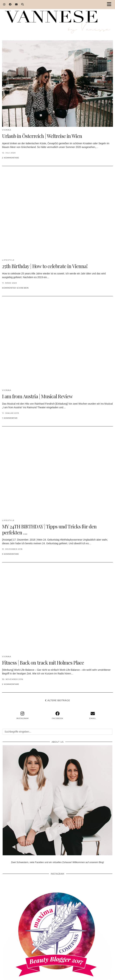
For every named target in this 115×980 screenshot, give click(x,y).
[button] (110, 4)
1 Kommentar (10, 418)
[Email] (16, 4)
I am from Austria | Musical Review (37, 396)
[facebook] (58, 715)
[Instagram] (4, 4)
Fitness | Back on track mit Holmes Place (43, 663)
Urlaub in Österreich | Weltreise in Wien (42, 136)
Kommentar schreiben (15, 288)
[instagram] (22, 715)
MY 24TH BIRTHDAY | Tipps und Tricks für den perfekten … (49, 529)
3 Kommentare (11, 554)
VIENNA (7, 130)
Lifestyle (8, 260)
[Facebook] (10, 4)
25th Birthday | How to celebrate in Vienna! (45, 266)
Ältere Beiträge (58, 700)
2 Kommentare (11, 158)
